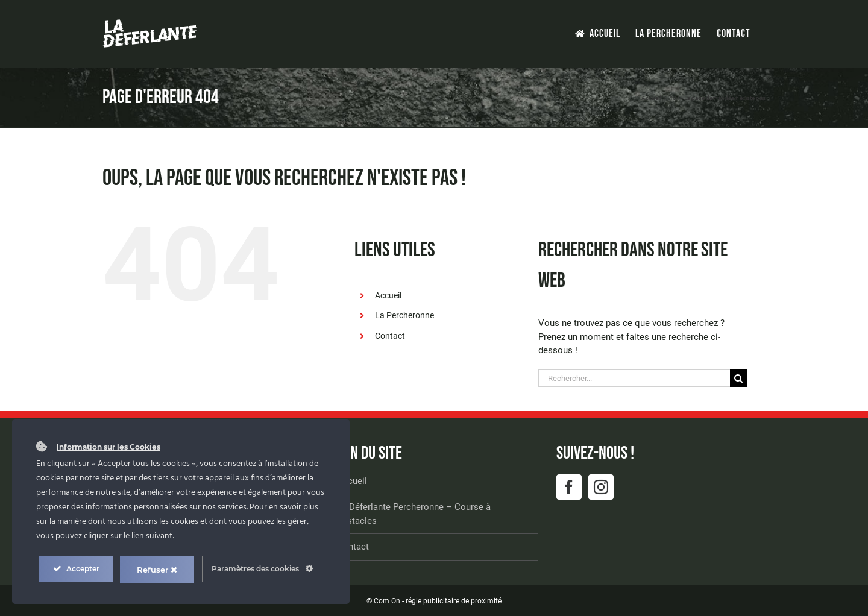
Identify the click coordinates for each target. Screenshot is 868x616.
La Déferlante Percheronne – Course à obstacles (414, 514)
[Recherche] (739, 378)
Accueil (388, 295)
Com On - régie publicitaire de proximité (438, 601)
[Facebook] (569, 487)
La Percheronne (404, 315)
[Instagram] (601, 487)
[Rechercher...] (634, 378)
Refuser (157, 570)
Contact (390, 336)
